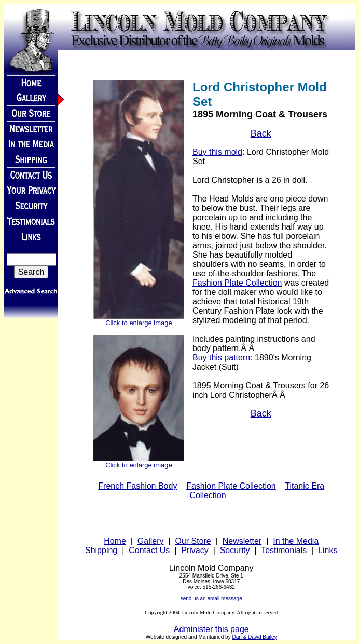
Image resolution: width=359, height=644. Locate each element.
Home (115, 541)
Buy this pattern (221, 358)
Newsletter (242, 541)
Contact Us (149, 550)
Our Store (193, 541)
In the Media (296, 541)
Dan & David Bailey (254, 637)
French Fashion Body (137, 486)
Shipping (101, 550)
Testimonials (284, 550)
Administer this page (211, 629)
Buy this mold (217, 152)
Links (328, 550)
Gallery (151, 541)
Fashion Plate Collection (237, 283)
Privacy (195, 550)
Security (235, 550)
